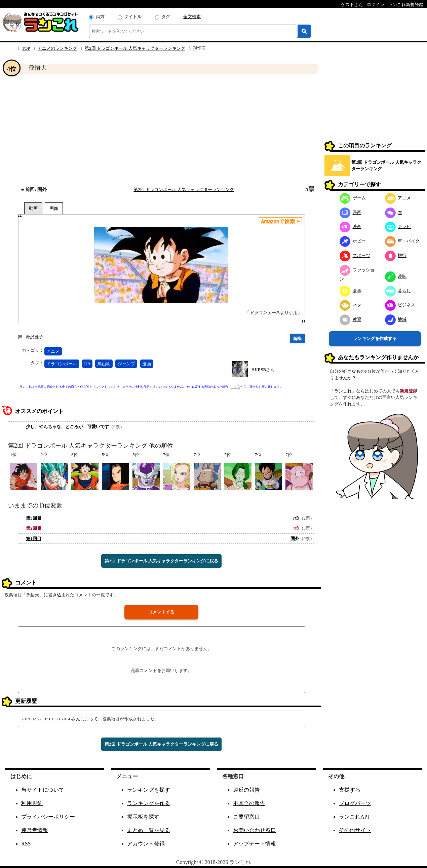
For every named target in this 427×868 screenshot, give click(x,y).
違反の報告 (246, 790)
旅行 (396, 255)
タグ (166, 17)
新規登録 (409, 391)
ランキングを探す (149, 790)
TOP (26, 48)
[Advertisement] (161, 130)
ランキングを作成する (375, 338)
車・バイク (402, 241)
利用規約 (32, 803)
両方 (100, 17)
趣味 (396, 276)
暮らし (398, 291)
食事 (351, 291)
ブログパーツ (355, 803)
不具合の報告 (249, 803)
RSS (26, 844)
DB (87, 364)
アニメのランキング (57, 48)
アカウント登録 (146, 844)
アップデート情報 (255, 844)
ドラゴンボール (62, 364)
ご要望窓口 (246, 817)
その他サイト (355, 830)
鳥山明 (104, 364)
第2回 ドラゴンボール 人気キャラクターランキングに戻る (161, 561)
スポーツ (355, 255)
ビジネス (400, 305)
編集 (298, 338)
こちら (236, 387)
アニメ (53, 351)
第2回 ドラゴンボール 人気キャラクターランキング (135, 48)
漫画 (147, 364)
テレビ (398, 227)
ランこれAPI (354, 817)
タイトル (133, 17)
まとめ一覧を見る (149, 830)
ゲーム (353, 198)
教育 (351, 319)
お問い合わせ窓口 (255, 830)
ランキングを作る (149, 803)
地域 (396, 319)
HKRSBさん (263, 369)
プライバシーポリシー (48, 817)
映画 (351, 227)
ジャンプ (126, 364)
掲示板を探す (143, 817)
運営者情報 (35, 830)
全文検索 (192, 17)
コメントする (161, 612)
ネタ (351, 305)
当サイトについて (43, 790)
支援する (350, 790)
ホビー (353, 241)
